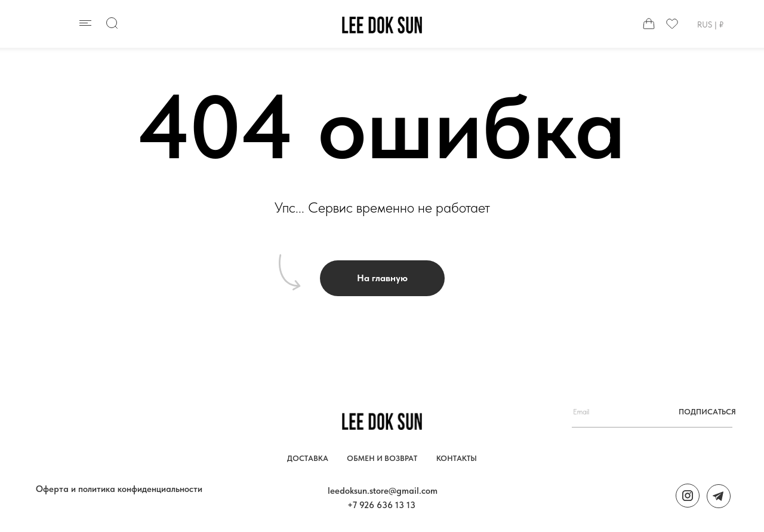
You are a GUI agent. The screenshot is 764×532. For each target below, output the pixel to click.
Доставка (308, 458)
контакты (457, 458)
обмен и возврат (382, 458)
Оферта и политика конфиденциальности (119, 489)
